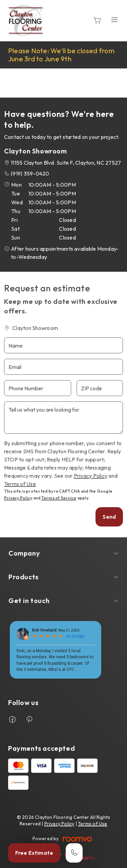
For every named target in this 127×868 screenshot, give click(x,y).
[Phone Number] (38, 388)
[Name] (63, 345)
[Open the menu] (114, 19)
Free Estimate (34, 853)
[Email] (63, 367)
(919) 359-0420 (30, 173)
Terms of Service (59, 498)
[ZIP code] (100, 388)
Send (109, 517)
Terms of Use (20, 484)
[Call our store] (74, 853)
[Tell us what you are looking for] (63, 418)
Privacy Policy (91, 476)
